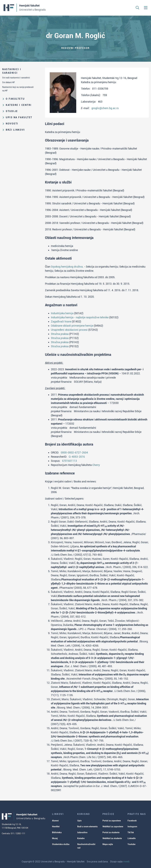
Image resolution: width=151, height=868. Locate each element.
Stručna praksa (60, 334)
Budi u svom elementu (87, 827)
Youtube (131, 844)
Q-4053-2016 (77, 457)
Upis (79, 821)
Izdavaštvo (82, 832)
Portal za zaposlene (112, 821)
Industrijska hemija (62, 313)
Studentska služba (61, 844)
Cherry (96, 465)
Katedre (81, 838)
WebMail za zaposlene (113, 827)
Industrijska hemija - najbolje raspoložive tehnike (80, 317)
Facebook (132, 821)
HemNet (56, 827)
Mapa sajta (108, 844)
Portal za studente (111, 832)
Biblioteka (57, 832)
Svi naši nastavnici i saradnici (16, 78)
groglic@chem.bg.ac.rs (105, 108)
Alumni (55, 821)
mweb (126, 862)
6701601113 (69, 461)
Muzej (55, 838)
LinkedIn (132, 838)
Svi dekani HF (9, 82)
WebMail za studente (112, 838)
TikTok (131, 832)
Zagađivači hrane (61, 321)
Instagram (132, 827)
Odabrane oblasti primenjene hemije (72, 326)
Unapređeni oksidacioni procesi (69, 330)
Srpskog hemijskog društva (67, 267)
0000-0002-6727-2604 (74, 453)
